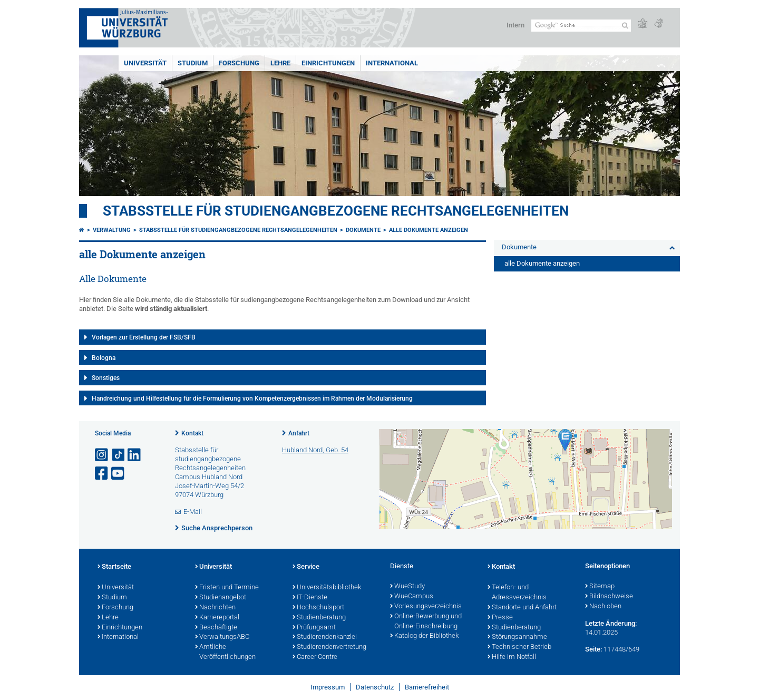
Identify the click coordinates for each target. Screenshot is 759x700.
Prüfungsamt (314, 628)
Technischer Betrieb (519, 647)
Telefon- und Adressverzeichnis (517, 593)
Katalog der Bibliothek (424, 636)
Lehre (280, 63)
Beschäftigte (216, 628)
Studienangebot (221, 598)
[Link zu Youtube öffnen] (119, 474)
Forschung (239, 63)
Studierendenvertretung (329, 647)
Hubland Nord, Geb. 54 (315, 450)
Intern (515, 25)
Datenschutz (375, 687)
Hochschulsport (318, 608)
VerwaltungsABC (222, 637)
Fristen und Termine (227, 588)
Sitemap (600, 587)
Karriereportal (217, 618)
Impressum (328, 687)
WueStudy (407, 587)
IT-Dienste (310, 598)
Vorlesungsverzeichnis (426, 607)
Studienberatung (319, 618)
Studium (193, 63)
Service (306, 567)
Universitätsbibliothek (327, 588)
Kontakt (192, 433)
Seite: (593, 649)
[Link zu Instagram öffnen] (102, 455)
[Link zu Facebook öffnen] (102, 474)
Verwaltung (112, 230)
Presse (500, 618)
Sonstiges (106, 378)
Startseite (114, 567)
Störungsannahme (517, 637)
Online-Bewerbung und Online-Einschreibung (426, 622)
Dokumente (363, 230)
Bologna (104, 358)
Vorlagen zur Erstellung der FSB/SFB (144, 337)
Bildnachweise (609, 597)
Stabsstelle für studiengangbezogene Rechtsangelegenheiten (336, 211)
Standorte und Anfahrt (522, 608)
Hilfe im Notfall (512, 657)
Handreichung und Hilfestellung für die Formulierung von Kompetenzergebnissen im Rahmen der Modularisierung (252, 398)
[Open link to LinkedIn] (135, 455)
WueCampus (412, 597)
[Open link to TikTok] (119, 455)
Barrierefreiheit (427, 687)
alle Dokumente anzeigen (429, 230)
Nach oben (603, 607)
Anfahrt (299, 433)
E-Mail (193, 512)
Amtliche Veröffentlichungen (225, 652)
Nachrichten (215, 608)
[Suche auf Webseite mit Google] (581, 26)
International (392, 63)
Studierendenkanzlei (325, 637)
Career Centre (315, 657)
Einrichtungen (328, 63)
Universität (145, 63)
